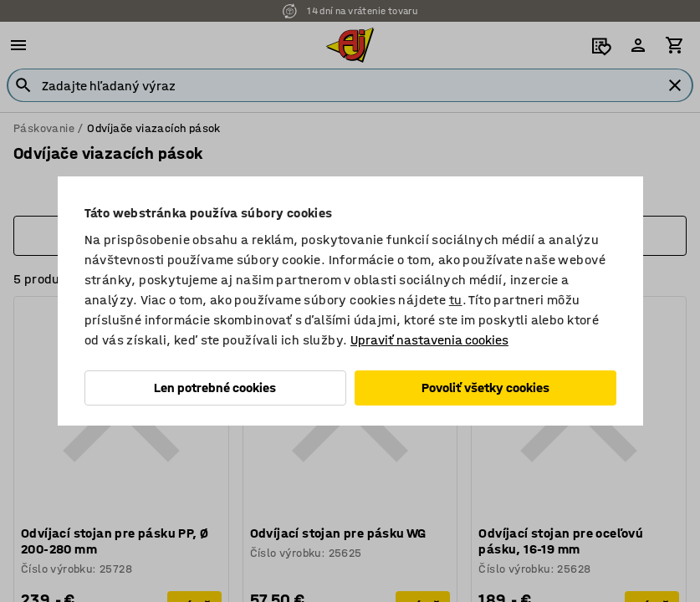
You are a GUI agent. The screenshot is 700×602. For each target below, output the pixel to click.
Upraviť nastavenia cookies (429, 340)
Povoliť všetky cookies (485, 388)
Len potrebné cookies (215, 388)
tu (456, 300)
